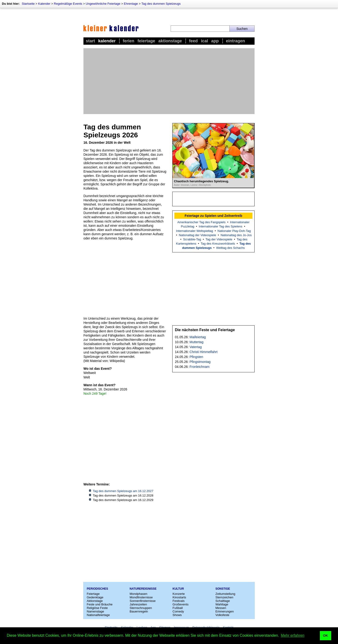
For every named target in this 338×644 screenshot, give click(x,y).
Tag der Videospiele (219, 239)
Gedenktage (95, 597)
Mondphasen (139, 594)
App (215, 41)
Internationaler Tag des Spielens (221, 226)
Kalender (44, 4)
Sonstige (223, 589)
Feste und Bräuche (100, 604)
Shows (177, 615)
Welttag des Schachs (230, 248)
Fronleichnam (199, 367)
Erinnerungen (225, 611)
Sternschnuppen (141, 608)
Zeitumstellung (226, 594)
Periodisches (97, 589)
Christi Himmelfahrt (203, 352)
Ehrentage (131, 4)
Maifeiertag (198, 337)
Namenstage (95, 611)
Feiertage (146, 41)
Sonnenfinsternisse (143, 601)
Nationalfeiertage (98, 615)
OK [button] (326, 636)
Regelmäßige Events (68, 4)
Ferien (128, 41)
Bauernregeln (139, 611)
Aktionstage (170, 41)
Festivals (179, 601)
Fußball (178, 608)
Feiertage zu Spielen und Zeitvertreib (213, 216)
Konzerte (179, 594)
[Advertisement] (169, 81)
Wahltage (222, 604)
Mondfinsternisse (141, 597)
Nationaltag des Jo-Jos (236, 235)
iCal (204, 41)
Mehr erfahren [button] (293, 635)
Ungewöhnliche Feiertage (103, 4)
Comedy (178, 611)
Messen (221, 608)
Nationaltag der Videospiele (198, 235)
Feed (193, 41)
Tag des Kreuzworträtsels (218, 244)
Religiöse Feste (97, 608)
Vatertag (196, 347)
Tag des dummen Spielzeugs (161, 4)
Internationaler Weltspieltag (195, 231)
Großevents (181, 604)
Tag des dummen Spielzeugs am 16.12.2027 (123, 491)
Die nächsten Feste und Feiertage (205, 330)
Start (90, 41)
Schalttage (223, 601)
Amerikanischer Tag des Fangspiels (201, 222)
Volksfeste (222, 615)
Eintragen (235, 41)
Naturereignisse (143, 589)
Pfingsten (196, 357)
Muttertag (196, 342)
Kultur (178, 589)
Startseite (28, 4)
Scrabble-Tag (192, 239)
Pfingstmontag (200, 362)
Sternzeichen (224, 597)
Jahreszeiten (138, 604)
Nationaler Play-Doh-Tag (234, 231)
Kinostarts (179, 597)
